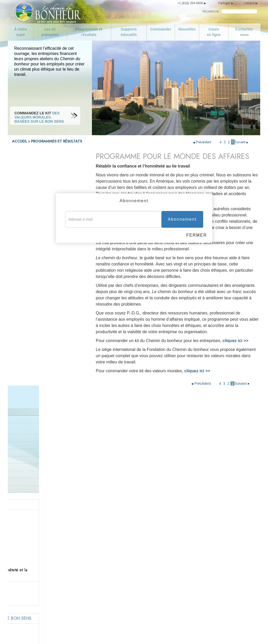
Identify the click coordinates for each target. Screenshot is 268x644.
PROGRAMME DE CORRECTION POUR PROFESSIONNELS (43, 211)
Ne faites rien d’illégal (108, 561)
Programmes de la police (32, 220)
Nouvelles (187, 29)
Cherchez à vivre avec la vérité (116, 544)
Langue (250, 3)
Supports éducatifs (129, 32)
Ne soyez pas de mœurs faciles (47, 594)
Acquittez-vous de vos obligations (188, 528)
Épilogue (167, 603)
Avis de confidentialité (90, 633)
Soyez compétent (174, 544)
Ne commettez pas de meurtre (116, 553)
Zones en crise (23, 227)
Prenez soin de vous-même (44, 578)
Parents (18, 249)
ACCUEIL (20, 141)
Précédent (203, 142)
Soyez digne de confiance (181, 519)
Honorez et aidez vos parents (115, 528)
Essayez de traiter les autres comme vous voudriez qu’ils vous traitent (190, 584)
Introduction (21, 171)
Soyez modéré (33, 586)
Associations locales (28, 242)
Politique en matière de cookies (186, 633)
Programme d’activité (29, 178)
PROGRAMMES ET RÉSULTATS (57, 141)
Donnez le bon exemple (30, 256)
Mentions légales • (153, 633)
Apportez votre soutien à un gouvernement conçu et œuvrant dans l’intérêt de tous (122, 573)
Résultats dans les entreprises (41, 186)
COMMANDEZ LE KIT (46, 197)
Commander (161, 29)
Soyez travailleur (174, 536)
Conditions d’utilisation (123, 633)
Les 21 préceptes (50, 32)
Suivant (242, 142)
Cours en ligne (214, 32)
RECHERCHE (211, 12)
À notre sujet (20, 32)
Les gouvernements (27, 235)
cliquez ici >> (197, 371)
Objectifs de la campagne (42, 528)
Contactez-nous (245, 32)
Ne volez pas (101, 611)
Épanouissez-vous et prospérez (186, 594)
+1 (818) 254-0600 (190, 3)
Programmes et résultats (89, 32)
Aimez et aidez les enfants (112, 519)
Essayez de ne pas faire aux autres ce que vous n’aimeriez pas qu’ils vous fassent (192, 569)
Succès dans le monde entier (35, 264)
